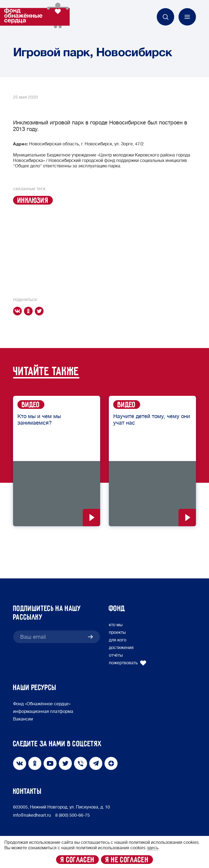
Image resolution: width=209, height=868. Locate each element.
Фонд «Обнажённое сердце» (42, 704)
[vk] (19, 311)
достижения (121, 648)
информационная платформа (43, 712)
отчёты (116, 655)
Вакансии (23, 719)
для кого (118, 640)
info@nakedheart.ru (32, 815)
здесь (153, 848)
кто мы (116, 625)
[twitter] (40, 311)
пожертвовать (128, 663)
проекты (117, 632)
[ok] (29, 311)
